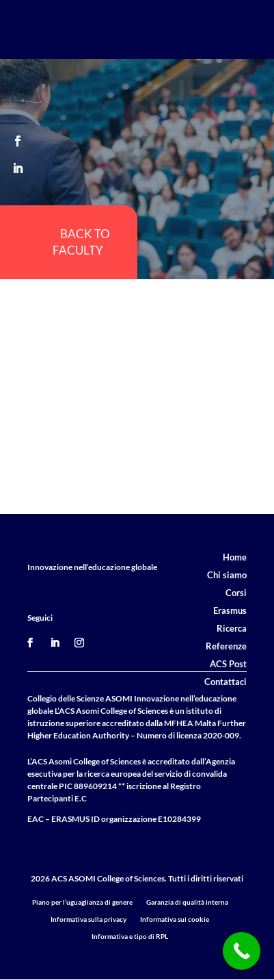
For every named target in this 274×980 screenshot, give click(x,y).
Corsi (236, 593)
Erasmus (230, 610)
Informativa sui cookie (175, 919)
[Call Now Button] (242, 951)
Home (235, 557)
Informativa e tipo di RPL (130, 936)
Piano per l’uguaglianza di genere (82, 902)
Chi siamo (227, 575)
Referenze (226, 646)
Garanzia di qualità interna (187, 902)
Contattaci (225, 682)
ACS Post (228, 664)
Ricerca (232, 628)
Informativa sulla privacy (88, 919)
